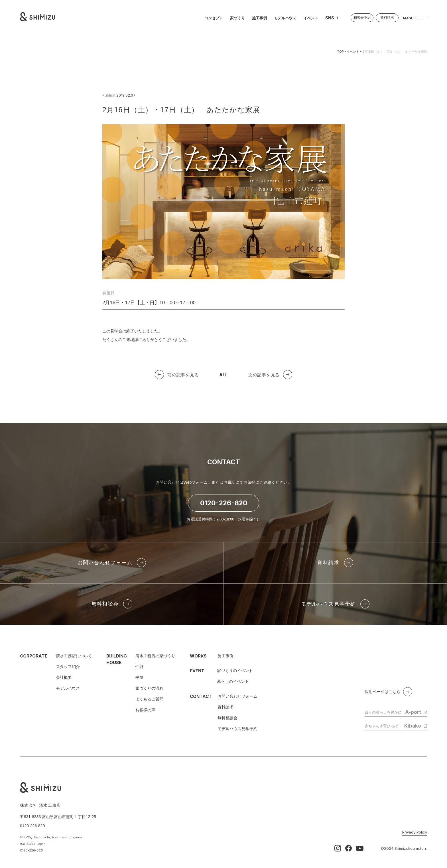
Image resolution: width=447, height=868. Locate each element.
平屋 (139, 677)
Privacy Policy (415, 832)
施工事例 (225, 656)
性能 (139, 667)
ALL (223, 376)
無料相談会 (227, 718)
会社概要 (64, 677)
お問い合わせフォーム (237, 696)
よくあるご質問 (149, 699)
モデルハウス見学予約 (237, 729)
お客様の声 (145, 710)
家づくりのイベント (235, 671)
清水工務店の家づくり (155, 656)
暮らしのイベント (233, 681)
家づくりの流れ (149, 688)
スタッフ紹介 (68, 667)
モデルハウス (68, 688)
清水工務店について (74, 656)
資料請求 (225, 707)
